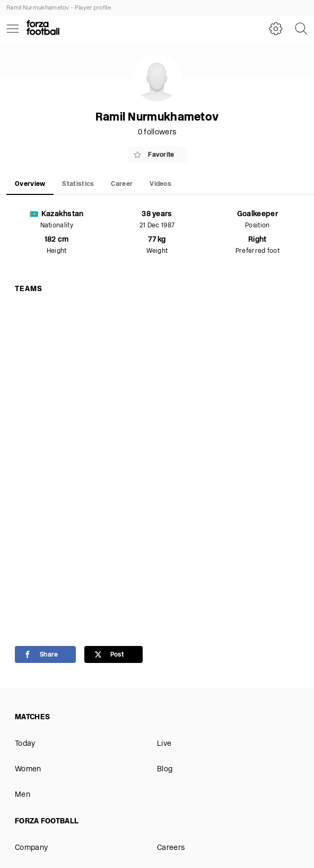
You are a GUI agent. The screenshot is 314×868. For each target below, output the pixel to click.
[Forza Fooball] (43, 29)
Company (31, 848)
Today (25, 744)
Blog (165, 769)
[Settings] (276, 29)
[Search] (301, 29)
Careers (171, 848)
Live (164, 744)
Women (28, 769)
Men (23, 795)
